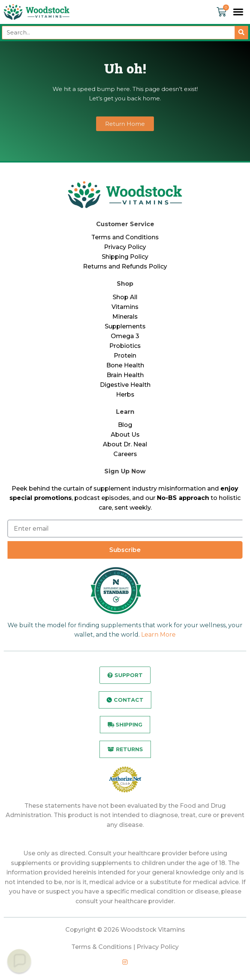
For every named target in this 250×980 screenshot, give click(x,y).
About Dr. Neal (125, 444)
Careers (125, 454)
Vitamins (125, 307)
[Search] (241, 33)
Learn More (158, 635)
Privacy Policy (125, 247)
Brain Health (125, 375)
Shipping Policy (125, 257)
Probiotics (125, 346)
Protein (125, 356)
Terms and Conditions (125, 237)
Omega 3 (125, 336)
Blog (125, 425)
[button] (238, 12)
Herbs (125, 395)
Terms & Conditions (102, 947)
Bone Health (125, 365)
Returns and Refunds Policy (125, 266)
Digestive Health (125, 385)
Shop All (125, 297)
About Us (125, 435)
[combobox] (118, 33)
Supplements (125, 326)
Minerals (125, 317)
